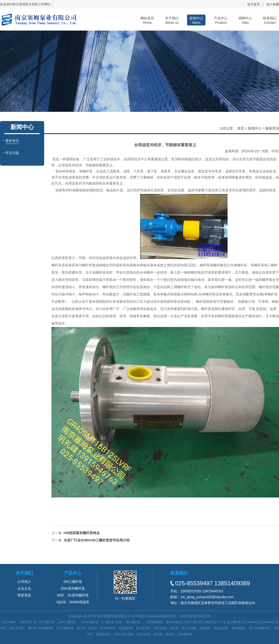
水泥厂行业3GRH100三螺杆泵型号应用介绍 (97, 540)
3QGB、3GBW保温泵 (73, 602)
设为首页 (254, 4)
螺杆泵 (110, 622)
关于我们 (172, 20)
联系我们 (270, 20)
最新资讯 (272, 128)
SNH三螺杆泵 (67, 622)
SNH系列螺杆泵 (73, 588)
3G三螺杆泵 (47, 622)
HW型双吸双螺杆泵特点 (82, 533)
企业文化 (24, 588)
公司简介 (24, 582)
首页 (241, 128)
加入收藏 (273, 4)
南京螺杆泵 (133, 622)
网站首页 (147, 20)
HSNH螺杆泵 (90, 622)
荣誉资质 (24, 595)
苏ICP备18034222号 (195, 616)
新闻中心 (196, 20)
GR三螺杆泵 (73, 582)
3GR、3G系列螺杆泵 (73, 595)
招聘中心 (245, 20)
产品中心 (221, 20)
